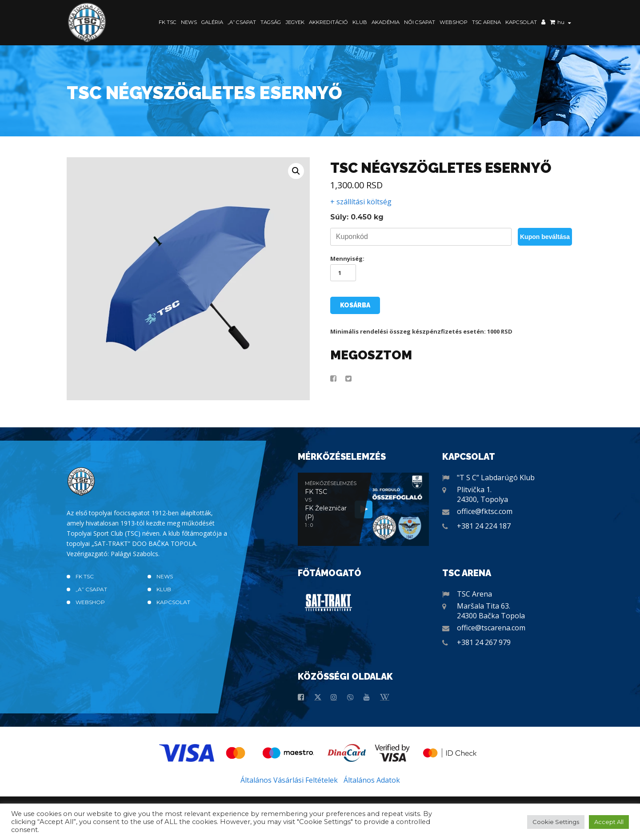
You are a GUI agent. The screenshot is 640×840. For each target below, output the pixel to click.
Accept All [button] (609, 822)
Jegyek (295, 22)
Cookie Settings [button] (556, 822)
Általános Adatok (372, 780)
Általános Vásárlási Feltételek (289, 780)
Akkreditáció (328, 22)
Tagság (271, 22)
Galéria (212, 22)
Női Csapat (420, 22)
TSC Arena (486, 22)
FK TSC (168, 22)
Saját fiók (543, 23)
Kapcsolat (521, 22)
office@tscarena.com (491, 628)
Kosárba (355, 305)
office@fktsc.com (485, 511)
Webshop (454, 22)
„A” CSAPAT (242, 22)
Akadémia (386, 22)
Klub (360, 22)
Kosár (552, 23)
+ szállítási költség (361, 202)
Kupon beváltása (545, 237)
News (189, 22)
